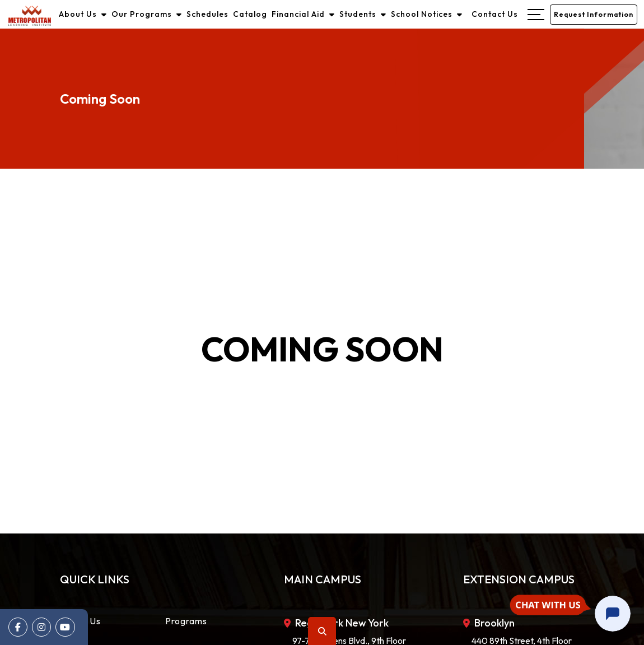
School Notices (427, 13)
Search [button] (323, 631)
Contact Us (495, 13)
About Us (83, 13)
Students (363, 13)
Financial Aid (304, 13)
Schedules (208, 13)
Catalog (251, 13)
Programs (186, 619)
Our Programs (147, 13)
